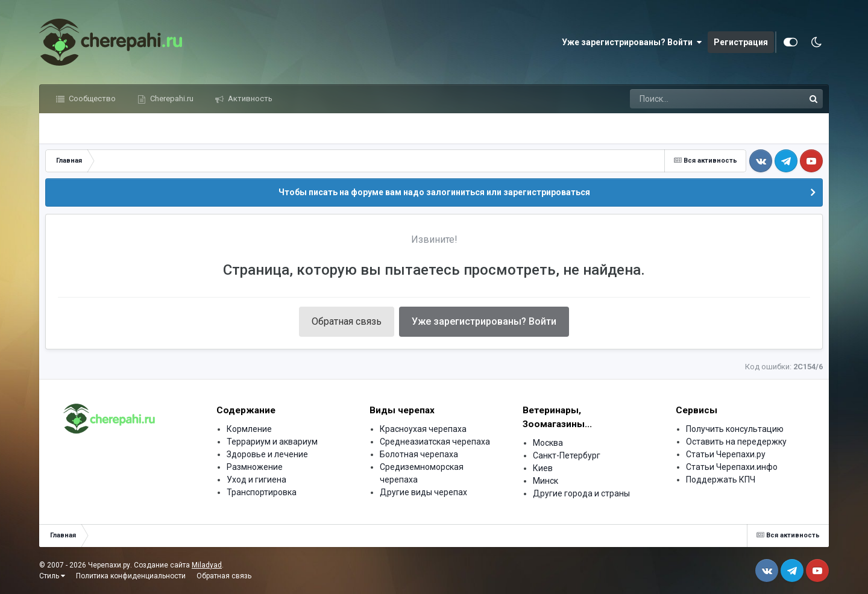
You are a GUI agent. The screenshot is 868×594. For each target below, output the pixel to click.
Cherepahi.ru (171, 98)
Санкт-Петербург (567, 455)
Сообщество (91, 98)
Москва (548, 443)
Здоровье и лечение (267, 454)
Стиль (52, 576)
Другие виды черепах (423, 492)
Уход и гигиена (256, 480)
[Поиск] (694, 99)
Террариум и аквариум (272, 442)
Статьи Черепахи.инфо (732, 467)
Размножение (255, 467)
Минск (546, 481)
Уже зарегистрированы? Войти (632, 42)
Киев (543, 468)
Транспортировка (262, 492)
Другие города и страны (581, 493)
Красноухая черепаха (423, 429)
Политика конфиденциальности (131, 576)
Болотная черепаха (419, 454)
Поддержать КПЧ (721, 480)
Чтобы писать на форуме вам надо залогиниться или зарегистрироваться (434, 192)
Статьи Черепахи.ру (726, 454)
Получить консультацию (735, 429)
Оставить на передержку (736, 442)
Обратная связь (347, 321)
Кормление (249, 429)
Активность (249, 98)
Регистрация (741, 42)
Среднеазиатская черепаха (435, 442)
